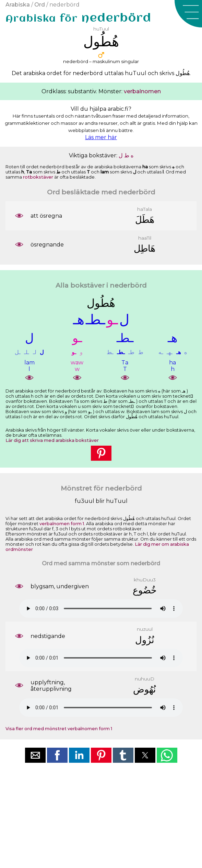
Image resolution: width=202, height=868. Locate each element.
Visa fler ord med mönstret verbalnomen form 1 (59, 729)
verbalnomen (142, 91)
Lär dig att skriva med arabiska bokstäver (52, 440)
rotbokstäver (38, 177)
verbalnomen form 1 (62, 524)
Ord (40, 5)
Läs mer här (101, 137)
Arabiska (18, 5)
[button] (188, 14)
